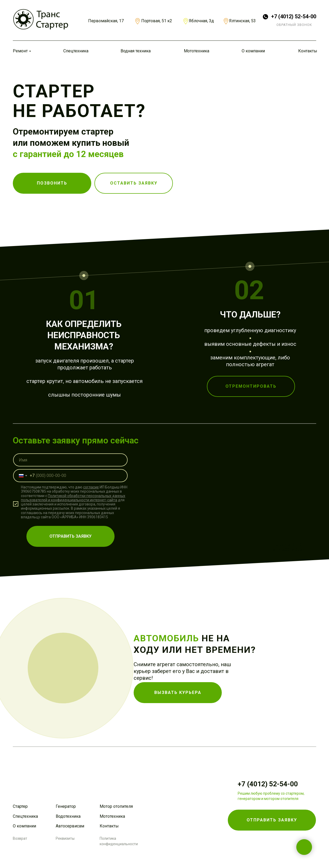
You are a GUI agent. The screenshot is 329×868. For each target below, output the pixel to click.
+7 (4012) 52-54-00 (294, 16)
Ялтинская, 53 (242, 21)
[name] (70, 455)
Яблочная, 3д (201, 21)
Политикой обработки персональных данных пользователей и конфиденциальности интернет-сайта (73, 493)
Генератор (66, 806)
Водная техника (136, 51)
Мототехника (197, 51)
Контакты (308, 51)
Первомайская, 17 (106, 21)
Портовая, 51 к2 (157, 21)
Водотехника (68, 816)
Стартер (20, 806)
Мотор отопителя (116, 806)
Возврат (20, 838)
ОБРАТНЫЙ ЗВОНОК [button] (294, 25)
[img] (41, 19)
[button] (134, 183)
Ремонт (20, 51)
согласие (91, 482)
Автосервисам (70, 826)
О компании (253, 51)
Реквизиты (65, 838)
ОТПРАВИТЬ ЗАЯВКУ (70, 531)
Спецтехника (76, 51)
